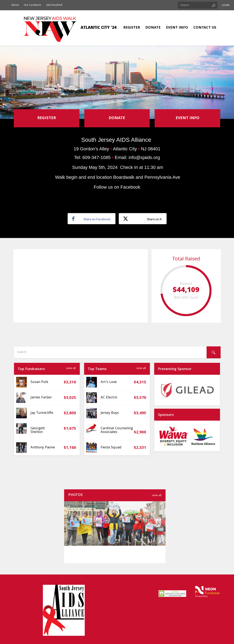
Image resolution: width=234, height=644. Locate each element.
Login (226, 5)
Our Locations (32, 5)
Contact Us (205, 28)
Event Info (177, 28)
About (15, 5)
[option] (187, 390)
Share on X (142, 219)
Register (132, 28)
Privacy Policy (201, 596)
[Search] (214, 352)
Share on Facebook (91, 219)
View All (71, 368)
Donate (153, 28)
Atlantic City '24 (99, 28)
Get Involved (54, 5)
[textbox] (198, 5)
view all (157, 495)
